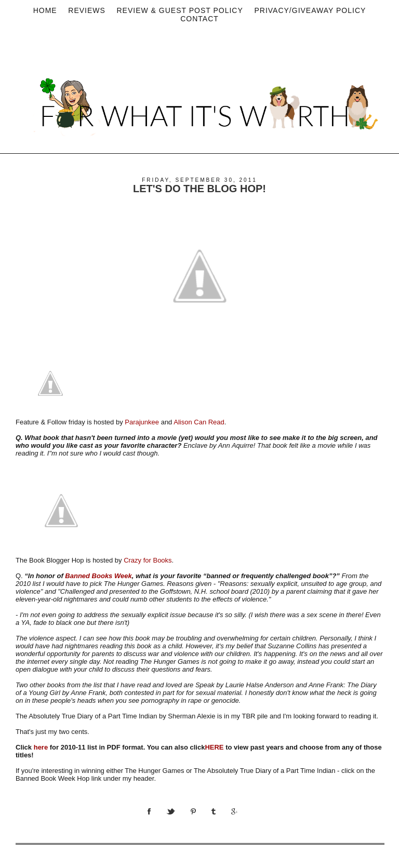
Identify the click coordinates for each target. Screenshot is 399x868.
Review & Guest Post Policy (179, 10)
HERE (214, 747)
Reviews (87, 10)
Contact (199, 19)
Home (45, 10)
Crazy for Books (148, 560)
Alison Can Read (199, 422)
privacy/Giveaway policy (310, 10)
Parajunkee (142, 422)
